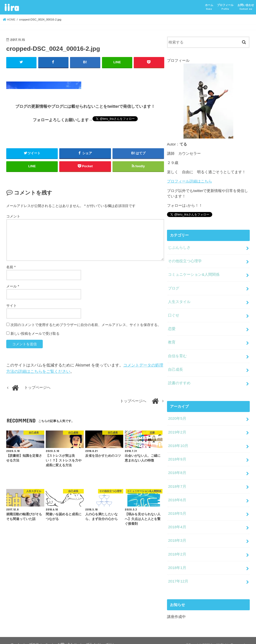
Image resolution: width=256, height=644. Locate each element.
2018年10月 (178, 441)
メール (13, 286)
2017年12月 (178, 573)
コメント (13, 216)
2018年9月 (177, 454)
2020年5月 (177, 414)
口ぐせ (174, 313)
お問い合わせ (246, 7)
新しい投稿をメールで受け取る (35, 333)
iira (11, 7)
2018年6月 (177, 494)
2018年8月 (177, 467)
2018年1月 (177, 560)
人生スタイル (179, 300)
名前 (11, 267)
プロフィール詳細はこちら (189, 181)
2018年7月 (177, 480)
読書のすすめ (179, 379)
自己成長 (175, 366)
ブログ (174, 286)
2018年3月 (177, 533)
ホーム (209, 7)
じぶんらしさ (179, 247)
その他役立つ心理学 (185, 260)
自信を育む (177, 353)
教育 (172, 339)
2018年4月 (177, 520)
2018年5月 (177, 507)
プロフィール (225, 7)
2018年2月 (177, 546)
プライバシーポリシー (101, 636)
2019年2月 (177, 427)
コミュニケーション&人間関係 (194, 273)
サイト (11, 305)
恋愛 (172, 326)
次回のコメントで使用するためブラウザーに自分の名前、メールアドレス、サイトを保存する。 (86, 325)
